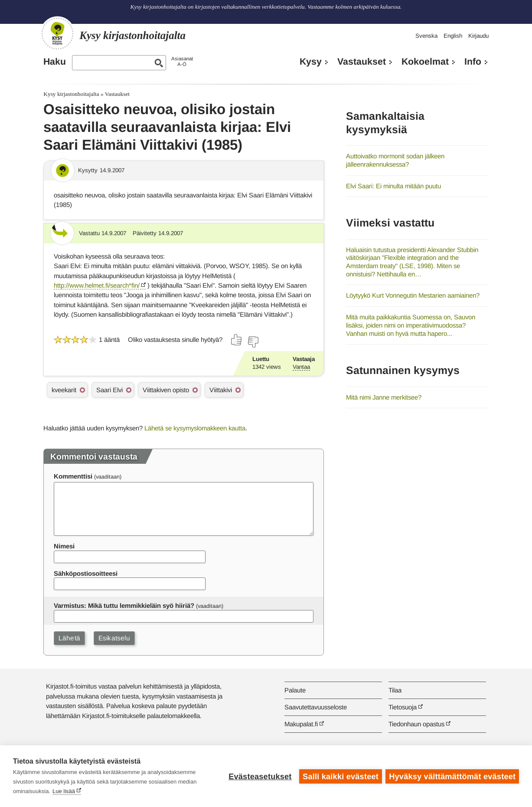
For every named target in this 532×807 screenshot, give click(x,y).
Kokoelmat (425, 62)
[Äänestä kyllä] (237, 340)
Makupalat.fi (301, 724)
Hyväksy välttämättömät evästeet (452, 776)
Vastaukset (362, 62)
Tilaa (395, 690)
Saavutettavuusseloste (316, 707)
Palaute (295, 690)
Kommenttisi (73, 476)
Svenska (426, 36)
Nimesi (64, 546)
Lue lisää (64, 791)
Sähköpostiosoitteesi (86, 573)
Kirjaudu (478, 36)
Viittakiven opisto (166, 390)
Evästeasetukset (259, 776)
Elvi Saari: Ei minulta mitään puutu (393, 186)
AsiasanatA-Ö (182, 61)
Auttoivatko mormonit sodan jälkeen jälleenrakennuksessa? (395, 160)
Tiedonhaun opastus (416, 724)
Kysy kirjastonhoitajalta (71, 94)
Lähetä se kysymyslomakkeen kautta (195, 428)
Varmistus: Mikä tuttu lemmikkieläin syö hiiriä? (124, 605)
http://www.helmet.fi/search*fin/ (97, 285)
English (453, 36)
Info (473, 62)
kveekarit (64, 390)
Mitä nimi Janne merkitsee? (384, 397)
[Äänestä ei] (253, 342)
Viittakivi (221, 390)
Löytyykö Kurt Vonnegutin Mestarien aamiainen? (413, 295)
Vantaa (301, 367)
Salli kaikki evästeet (340, 776)
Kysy (311, 62)
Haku (55, 62)
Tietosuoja (403, 707)
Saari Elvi (109, 390)
